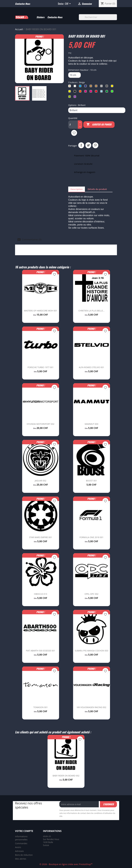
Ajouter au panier (99, 125)
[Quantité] (72, 125)
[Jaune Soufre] (113, 87)
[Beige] (70, 87)
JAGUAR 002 (40, 481)
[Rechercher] (98, 17)
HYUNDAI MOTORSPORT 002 (41, 424)
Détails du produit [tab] (97, 189)
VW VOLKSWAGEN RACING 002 (91, 707)
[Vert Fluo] (113, 92)
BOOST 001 (92, 481)
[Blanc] (75, 87)
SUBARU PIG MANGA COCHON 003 (91, 651)
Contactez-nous (23, 4)
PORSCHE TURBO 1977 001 (41, 367)
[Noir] (75, 92)
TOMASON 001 (41, 707)
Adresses (19, 851)
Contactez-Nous (55, 17)
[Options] (97, 110)
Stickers (40, 17)
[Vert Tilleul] (70, 97)
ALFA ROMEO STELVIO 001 (92, 367)
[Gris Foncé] (107, 87)
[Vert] (107, 92)
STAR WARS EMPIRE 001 (41, 537)
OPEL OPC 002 (92, 594)
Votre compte (24, 831)
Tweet (88, 145)
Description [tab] (77, 189)
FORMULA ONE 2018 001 (92, 537)
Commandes (21, 843)
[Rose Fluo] (91, 92)
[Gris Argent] (102, 87)
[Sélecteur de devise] (68, 4)
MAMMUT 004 (91, 424)
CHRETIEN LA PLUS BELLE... (91, 311)
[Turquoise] (102, 92)
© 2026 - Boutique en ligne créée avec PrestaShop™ (66, 864)
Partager (81, 145)
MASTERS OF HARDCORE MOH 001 (41, 311)
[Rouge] (97, 92)
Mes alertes (21, 859)
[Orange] (81, 92)
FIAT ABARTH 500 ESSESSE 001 (41, 651)
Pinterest (95, 145)
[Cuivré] (91, 87)
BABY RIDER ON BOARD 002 (66, 776)
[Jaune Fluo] (70, 92)
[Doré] (97, 87)
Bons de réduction (24, 855)
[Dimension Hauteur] (74, 75)
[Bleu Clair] (81, 87)
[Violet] (75, 97)
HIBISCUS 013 (41, 594)
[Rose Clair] (86, 92)
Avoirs (18, 847)
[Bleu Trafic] (86, 87)
